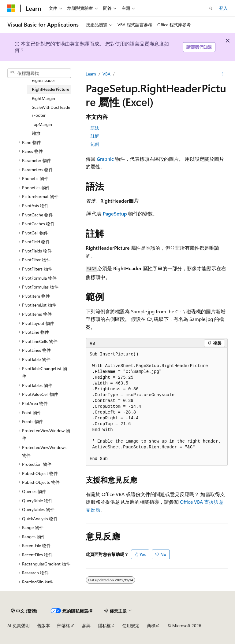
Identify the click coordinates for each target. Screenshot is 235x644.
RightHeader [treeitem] (43, 80)
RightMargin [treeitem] (43, 98)
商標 (151, 626)
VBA (106, 74)
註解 (95, 136)
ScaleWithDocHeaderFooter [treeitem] (51, 111)
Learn (91, 74)
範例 (95, 144)
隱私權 (104, 626)
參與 (86, 626)
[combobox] (39, 73)
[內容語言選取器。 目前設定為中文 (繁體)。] (24, 611)
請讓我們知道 (199, 47)
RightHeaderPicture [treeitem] (50, 89)
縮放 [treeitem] (36, 133)
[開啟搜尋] (211, 8)
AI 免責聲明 (19, 626)
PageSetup (115, 213)
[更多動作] (222, 74)
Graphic (105, 159)
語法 (95, 128)
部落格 (64, 626)
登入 (223, 8)
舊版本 (43, 626)
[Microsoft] (11, 8)
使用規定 (131, 626)
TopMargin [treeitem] (42, 124)
